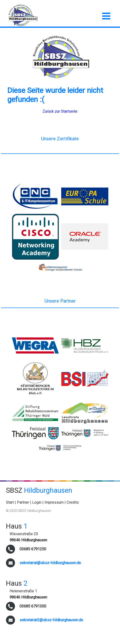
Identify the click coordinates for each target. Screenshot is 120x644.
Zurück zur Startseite (60, 111)
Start (10, 502)
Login (37, 502)
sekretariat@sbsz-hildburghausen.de (50, 563)
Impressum (54, 502)
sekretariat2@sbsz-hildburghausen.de (51, 620)
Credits (73, 502)
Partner (23, 502)
